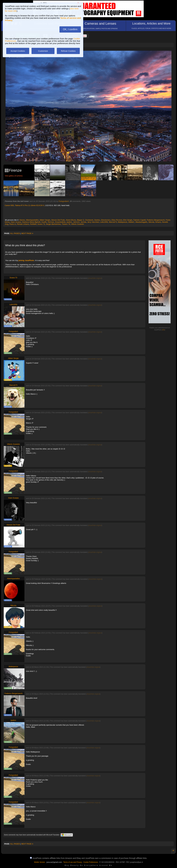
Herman (51, 222)
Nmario (158, 222)
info (163, 330)
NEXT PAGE (27, 233)
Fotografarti (64, 201)
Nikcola (151, 222)
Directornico (106, 220)
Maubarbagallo (141, 222)
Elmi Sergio (128, 220)
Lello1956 (104, 222)
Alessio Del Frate (58, 220)
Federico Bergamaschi (156, 220)
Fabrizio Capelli (140, 220)
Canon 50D (9, 205)
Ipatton (69, 222)
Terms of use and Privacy (73, 862)
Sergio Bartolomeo (53, 224)
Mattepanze (123, 222)
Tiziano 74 (66, 224)
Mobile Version (40, 862)
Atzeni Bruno (71, 220)
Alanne (22, 220)
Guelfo (44, 222)
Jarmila (83, 222)
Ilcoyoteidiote (60, 222)
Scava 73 (41, 224)
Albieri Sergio (45, 220)
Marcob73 (113, 222)
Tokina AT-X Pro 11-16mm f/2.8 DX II (30, 205)
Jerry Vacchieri (93, 222)
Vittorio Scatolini (78, 224)
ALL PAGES (15, 233)
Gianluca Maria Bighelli (31, 222)
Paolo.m (13, 224)
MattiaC (131, 222)
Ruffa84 (33, 224)
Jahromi (76, 222)
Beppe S (80, 220)
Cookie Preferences (91, 862)
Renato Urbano (23, 224)
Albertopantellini (32, 220)
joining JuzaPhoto (26, 260)
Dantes (97, 220)
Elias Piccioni (117, 220)
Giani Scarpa (16, 222)
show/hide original (95, 278)
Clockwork (89, 220)
